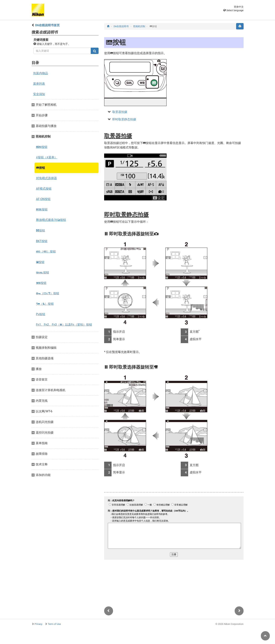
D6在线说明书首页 (47, 25)
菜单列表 (39, 84)
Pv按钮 (41, 314)
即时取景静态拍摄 (124, 119)
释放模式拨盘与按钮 (51, 220)
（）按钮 (46, 251)
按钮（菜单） (47, 157)
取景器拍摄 (120, 112)
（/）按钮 (48, 293)
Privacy (38, 624)
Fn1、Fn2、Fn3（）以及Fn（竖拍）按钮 (64, 325)
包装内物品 (41, 73)
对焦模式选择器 (46, 178)
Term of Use (54, 624)
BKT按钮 (42, 241)
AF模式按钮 (44, 189)
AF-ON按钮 (43, 199)
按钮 (42, 147)
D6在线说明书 (121, 26)
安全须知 (39, 94)
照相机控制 (139, 26)
